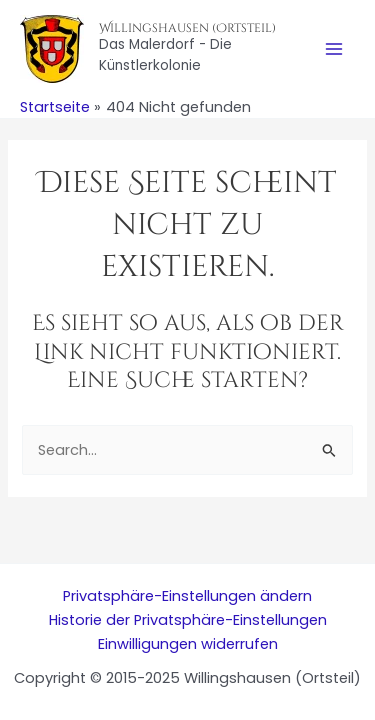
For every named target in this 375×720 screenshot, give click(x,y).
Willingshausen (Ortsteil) (187, 28)
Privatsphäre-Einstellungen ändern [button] (187, 596)
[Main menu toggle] (334, 49)
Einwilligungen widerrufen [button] (188, 644)
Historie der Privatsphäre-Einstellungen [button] (188, 620)
